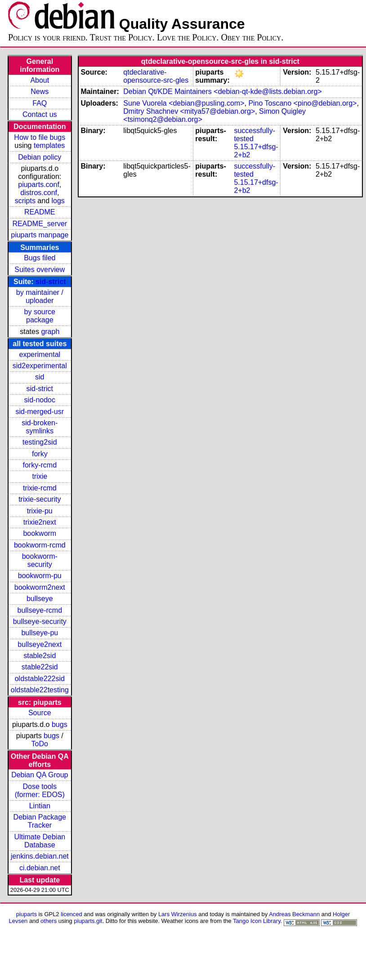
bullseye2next (40, 644)
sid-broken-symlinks (40, 427)
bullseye (40, 599)
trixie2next (40, 522)
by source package (40, 316)
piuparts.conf (39, 185)
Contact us (40, 114)
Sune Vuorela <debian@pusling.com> (184, 103)
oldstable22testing (40, 690)
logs (58, 201)
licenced (71, 914)
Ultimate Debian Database (40, 841)
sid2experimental (40, 366)
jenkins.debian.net (40, 856)
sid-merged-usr (40, 412)
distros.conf (39, 193)
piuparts (27, 914)
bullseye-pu (40, 633)
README (40, 212)
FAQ (40, 103)
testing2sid (40, 442)
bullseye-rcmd (40, 610)
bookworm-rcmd (40, 545)
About (40, 80)
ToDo (40, 744)
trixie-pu (40, 511)
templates (49, 145)
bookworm (40, 533)
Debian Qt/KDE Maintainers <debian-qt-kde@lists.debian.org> (222, 91)
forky (40, 454)
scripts (25, 201)
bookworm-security (40, 560)
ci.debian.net (40, 868)
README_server (40, 224)
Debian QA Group (40, 775)
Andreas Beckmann (294, 914)
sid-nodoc (40, 400)
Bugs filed (40, 258)
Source (40, 713)
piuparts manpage (40, 235)
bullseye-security (40, 621)
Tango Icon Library (257, 921)
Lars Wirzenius (178, 914)
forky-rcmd (40, 465)
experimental (40, 354)
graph (50, 332)
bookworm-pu (40, 576)
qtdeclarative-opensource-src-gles (156, 76)
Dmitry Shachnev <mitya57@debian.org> (189, 111)
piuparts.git (88, 921)
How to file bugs (40, 137)
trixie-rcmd (40, 488)
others (49, 921)
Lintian (40, 806)
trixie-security (40, 499)
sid (40, 377)
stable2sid (40, 656)
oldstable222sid (40, 679)
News (40, 91)
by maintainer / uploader (40, 296)
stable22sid (40, 667)
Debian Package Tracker (40, 821)
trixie (40, 476)
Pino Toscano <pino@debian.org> (302, 103)
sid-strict (51, 282)
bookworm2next (40, 587)
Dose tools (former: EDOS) (40, 791)
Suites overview (40, 269)
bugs (60, 724)
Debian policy (40, 157)
